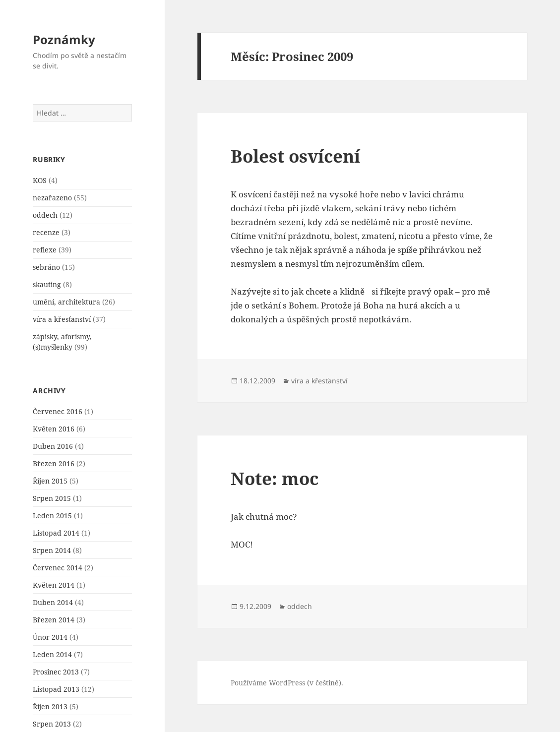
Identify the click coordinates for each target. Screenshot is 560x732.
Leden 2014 (52, 654)
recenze (46, 232)
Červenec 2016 (58, 411)
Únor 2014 (50, 637)
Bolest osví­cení (295, 156)
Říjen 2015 (50, 481)
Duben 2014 (53, 602)
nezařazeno (52, 198)
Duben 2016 (53, 446)
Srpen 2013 (52, 724)
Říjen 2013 (50, 706)
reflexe (45, 250)
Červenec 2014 (58, 568)
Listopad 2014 (56, 533)
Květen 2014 (54, 585)
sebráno (46, 267)
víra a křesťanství (62, 319)
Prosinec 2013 (56, 672)
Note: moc (275, 478)
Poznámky (64, 39)
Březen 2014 (54, 620)
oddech (45, 215)
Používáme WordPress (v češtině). (287, 683)
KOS (40, 180)
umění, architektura (66, 302)
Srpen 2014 (52, 550)
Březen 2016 (54, 463)
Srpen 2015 (52, 498)
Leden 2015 (52, 516)
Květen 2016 (54, 429)
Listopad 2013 (56, 689)
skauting (47, 284)
